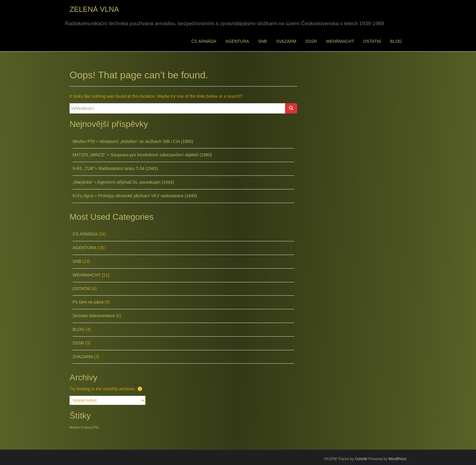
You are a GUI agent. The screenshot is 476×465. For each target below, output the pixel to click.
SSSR (311, 41)
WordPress (398, 459)
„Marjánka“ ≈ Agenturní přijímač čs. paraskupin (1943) (123, 182)
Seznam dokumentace (94, 316)
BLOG (396, 41)
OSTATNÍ (372, 41)
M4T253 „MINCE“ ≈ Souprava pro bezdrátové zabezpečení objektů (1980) (142, 155)
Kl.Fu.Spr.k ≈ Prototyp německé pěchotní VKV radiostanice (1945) (135, 196)
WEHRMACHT (340, 41)
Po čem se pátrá (88, 302)
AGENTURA (237, 41)
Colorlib (361, 459)
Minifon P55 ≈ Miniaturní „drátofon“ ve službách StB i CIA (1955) (133, 141)
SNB (262, 41)
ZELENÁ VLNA (94, 9)
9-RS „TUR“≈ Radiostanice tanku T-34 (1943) (115, 168)
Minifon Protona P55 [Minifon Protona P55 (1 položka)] (84, 427)
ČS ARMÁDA (204, 41)
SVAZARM (286, 41)
